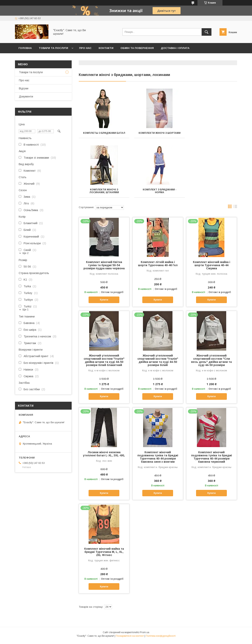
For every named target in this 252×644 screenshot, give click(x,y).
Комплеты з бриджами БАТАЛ (104, 133)
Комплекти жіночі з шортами (158, 133)
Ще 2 (25, 253)
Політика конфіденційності (161, 639)
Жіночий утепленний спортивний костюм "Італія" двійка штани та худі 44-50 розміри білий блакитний (104, 363)
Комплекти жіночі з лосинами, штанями (212, 134)
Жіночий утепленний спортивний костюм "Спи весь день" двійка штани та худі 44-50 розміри (211, 363)
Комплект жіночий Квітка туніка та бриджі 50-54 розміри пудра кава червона (104, 268)
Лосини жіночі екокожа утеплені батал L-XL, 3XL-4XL (104, 457)
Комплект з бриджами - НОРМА (103, 194)
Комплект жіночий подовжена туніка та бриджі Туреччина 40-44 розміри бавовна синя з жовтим (158, 460)
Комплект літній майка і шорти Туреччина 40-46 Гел (158, 266)
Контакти (106, 48)
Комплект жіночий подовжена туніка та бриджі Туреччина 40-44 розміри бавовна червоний (212, 460)
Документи (26, 96)
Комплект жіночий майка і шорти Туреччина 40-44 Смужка (212, 268)
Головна (25, 48)
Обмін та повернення (137, 48)
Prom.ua (145, 635)
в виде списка (235, 210)
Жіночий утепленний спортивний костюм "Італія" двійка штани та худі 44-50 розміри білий (158, 363)
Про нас (85, 48)
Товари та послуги (53, 48)
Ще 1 (25, 309)
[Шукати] (207, 32)
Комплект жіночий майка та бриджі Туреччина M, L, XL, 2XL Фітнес (104, 555)
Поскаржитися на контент (130, 639)
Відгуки (24, 88)
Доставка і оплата (175, 48)
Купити (104, 302)
